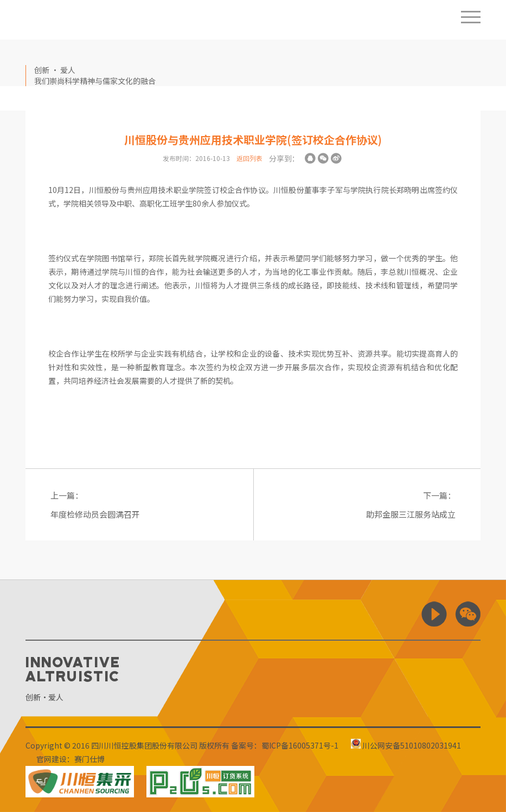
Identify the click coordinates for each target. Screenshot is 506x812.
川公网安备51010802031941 (406, 745)
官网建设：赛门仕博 (71, 759)
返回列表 (249, 158)
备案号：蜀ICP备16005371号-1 (285, 745)
